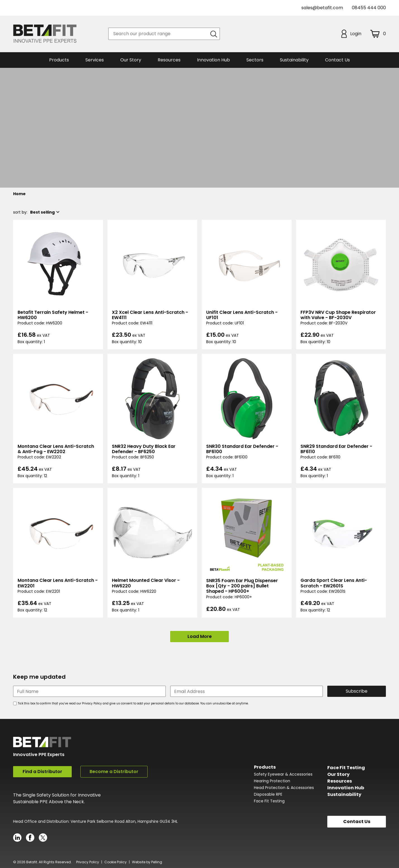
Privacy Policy (88, 861)
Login (351, 34)
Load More (200, 636)
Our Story (338, 774)
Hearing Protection (272, 781)
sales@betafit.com (322, 8)
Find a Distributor (42, 772)
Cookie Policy (116, 861)
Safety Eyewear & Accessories (283, 774)
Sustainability (344, 794)
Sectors (255, 60)
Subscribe (357, 691)
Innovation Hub (213, 60)
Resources (169, 60)
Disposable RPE (268, 794)
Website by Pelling (147, 861)
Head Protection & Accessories (284, 787)
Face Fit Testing (269, 801)
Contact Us (337, 60)
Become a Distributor (114, 772)
